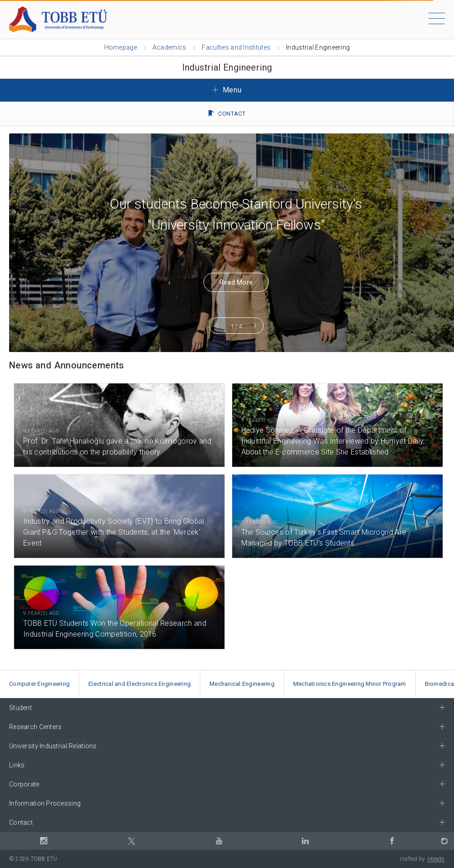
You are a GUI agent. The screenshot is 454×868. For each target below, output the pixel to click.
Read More (227, 282)
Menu (227, 90)
